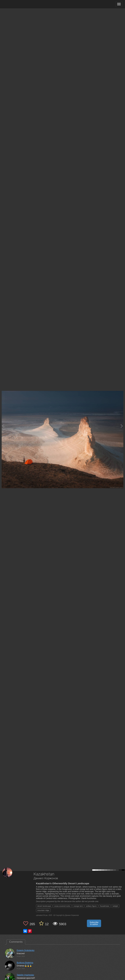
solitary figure (91, 906)
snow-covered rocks (62, 906)
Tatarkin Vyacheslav (25, 975)
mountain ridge (43, 910)
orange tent (78, 906)
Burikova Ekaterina (25, 963)
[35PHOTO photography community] (15, 4)
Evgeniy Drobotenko (26, 950)
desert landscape (44, 906)
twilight (115, 906)
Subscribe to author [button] (94, 923)
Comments (16, 942)
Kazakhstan (105, 906)
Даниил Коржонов (46, 878)
